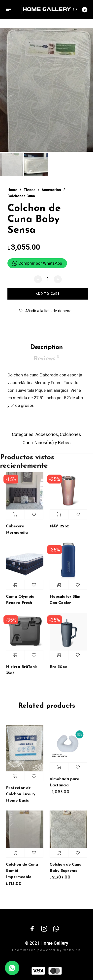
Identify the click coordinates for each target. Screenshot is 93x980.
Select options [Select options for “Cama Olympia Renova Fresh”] (15, 588)
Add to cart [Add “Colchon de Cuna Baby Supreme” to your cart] (59, 856)
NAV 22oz (59, 530)
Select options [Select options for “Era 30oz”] (59, 658)
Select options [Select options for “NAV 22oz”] (59, 518)
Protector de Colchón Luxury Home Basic (21, 797)
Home (12, 190)
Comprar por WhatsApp (37, 263)
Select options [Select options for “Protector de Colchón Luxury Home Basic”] (15, 779)
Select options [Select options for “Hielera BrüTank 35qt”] (15, 658)
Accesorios (51, 190)
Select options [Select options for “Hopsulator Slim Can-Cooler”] (59, 588)
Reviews (46, 362)
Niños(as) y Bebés (53, 446)
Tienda (30, 190)
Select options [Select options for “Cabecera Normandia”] (15, 518)
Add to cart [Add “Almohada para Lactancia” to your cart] (59, 770)
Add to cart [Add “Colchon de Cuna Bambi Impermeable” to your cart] (15, 856)
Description (46, 351)
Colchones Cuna (21, 196)
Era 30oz (58, 670)
